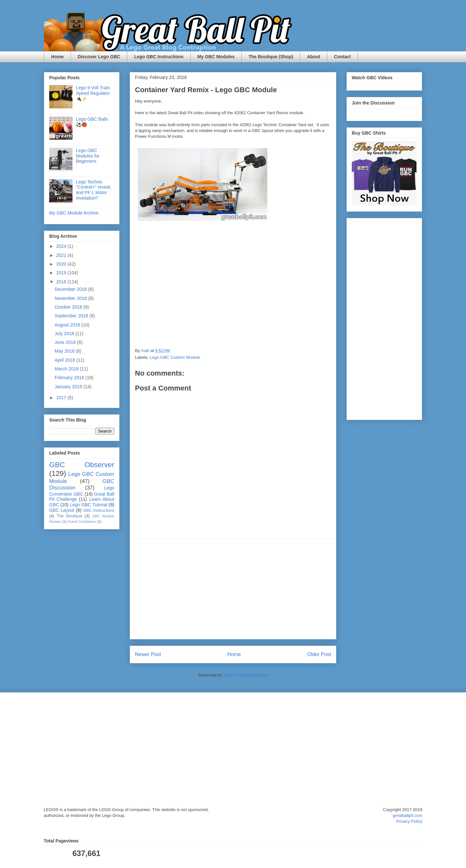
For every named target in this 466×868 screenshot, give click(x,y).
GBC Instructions (99, 511)
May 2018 (65, 351)
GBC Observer (82, 465)
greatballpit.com (407, 815)
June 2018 (66, 342)
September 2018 (72, 316)
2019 (62, 273)
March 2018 (67, 369)
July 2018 (65, 334)
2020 (62, 264)
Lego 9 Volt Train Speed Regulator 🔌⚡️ (93, 93)
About (314, 57)
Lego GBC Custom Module (175, 357)
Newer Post (148, 654)
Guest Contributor (82, 522)
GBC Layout (62, 510)
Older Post (319, 654)
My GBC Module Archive (74, 213)
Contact (342, 57)
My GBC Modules (216, 57)
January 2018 (69, 387)
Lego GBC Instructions (159, 57)
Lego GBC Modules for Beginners (88, 156)
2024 (62, 246)
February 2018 (70, 378)
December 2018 (72, 289)
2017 (62, 398)
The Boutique (69, 516)
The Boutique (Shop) (271, 57)
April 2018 (66, 360)
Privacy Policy (409, 821)
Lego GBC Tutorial (89, 505)
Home (57, 57)
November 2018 (72, 298)
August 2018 (68, 325)
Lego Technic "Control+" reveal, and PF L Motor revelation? (94, 190)
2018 (62, 282)
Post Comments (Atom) (246, 675)
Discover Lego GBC (99, 57)
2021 (62, 255)
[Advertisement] (233, 589)
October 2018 (69, 307)
